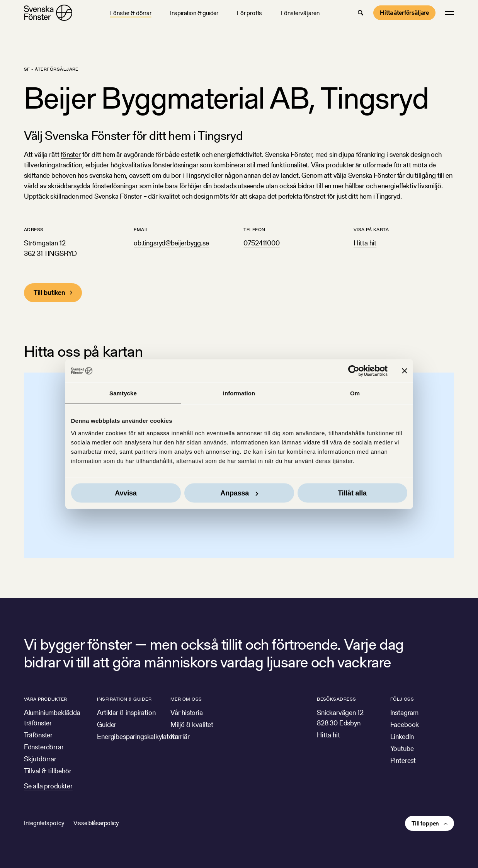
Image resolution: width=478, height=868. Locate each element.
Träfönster (38, 735)
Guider (107, 724)
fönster (71, 154)
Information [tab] (239, 393)
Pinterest (403, 760)
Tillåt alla (352, 493)
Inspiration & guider (194, 13)
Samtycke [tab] (123, 393)
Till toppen (425, 823)
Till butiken (49, 292)
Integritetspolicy (44, 823)
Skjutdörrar (40, 759)
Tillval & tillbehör (48, 771)
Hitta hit (365, 243)
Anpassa (239, 493)
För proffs (249, 13)
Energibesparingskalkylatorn (138, 736)
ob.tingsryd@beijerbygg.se (171, 243)
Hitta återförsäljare (404, 13)
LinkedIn (402, 736)
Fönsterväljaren (300, 13)
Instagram (404, 712)
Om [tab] (355, 393)
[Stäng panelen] (405, 371)
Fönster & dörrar (131, 13)
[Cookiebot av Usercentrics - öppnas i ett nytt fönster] (354, 371)
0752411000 (261, 243)
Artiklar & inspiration (126, 712)
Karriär (180, 736)
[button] (361, 13)
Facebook (405, 724)
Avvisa (126, 493)
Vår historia (187, 712)
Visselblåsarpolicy (96, 823)
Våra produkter (46, 699)
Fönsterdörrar (44, 747)
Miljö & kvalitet (192, 724)
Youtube (402, 748)
